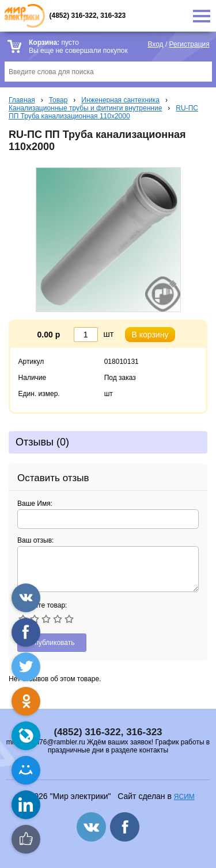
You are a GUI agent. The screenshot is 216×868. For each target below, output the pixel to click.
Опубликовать (52, 643)
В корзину (150, 335)
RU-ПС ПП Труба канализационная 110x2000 (103, 112)
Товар (58, 100)
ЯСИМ (184, 797)
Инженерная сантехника (120, 100)
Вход (155, 44)
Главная (22, 100)
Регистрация (190, 44)
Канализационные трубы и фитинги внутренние (85, 108)
